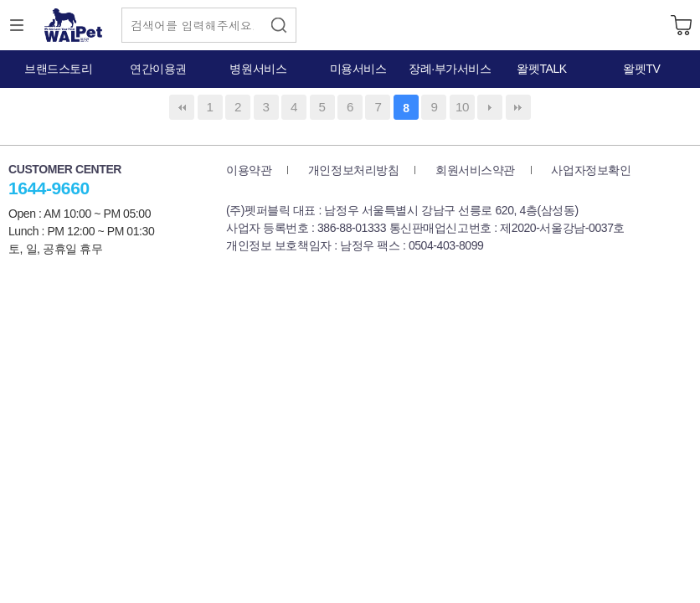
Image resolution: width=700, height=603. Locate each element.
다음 (490, 107)
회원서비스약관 (475, 170)
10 (462, 107)
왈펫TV (641, 69)
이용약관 (249, 170)
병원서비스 (258, 69)
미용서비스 (358, 69)
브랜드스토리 (58, 69)
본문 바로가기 (0, 0)
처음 (182, 107)
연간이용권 (158, 69)
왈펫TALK (541, 69)
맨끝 (518, 107)
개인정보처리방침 (354, 170)
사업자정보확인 (591, 170)
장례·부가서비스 (450, 69)
